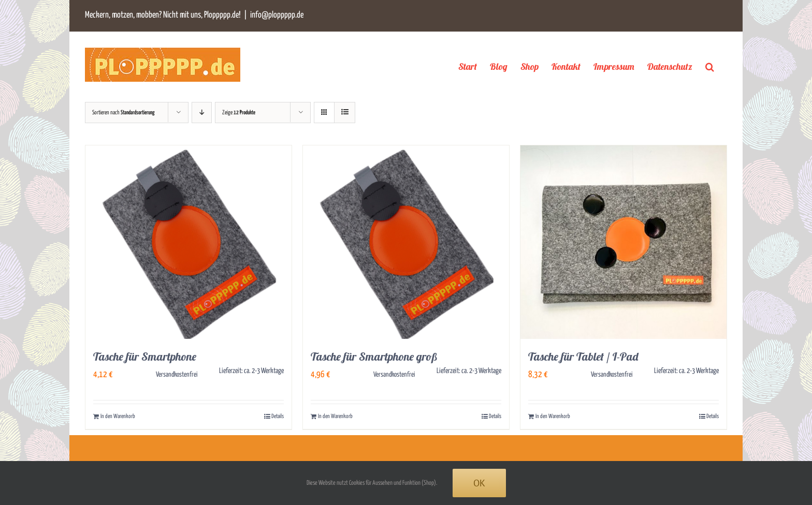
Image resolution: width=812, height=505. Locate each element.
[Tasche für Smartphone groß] (406, 242)
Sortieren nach (124, 113)
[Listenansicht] (345, 113)
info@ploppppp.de (277, 15)
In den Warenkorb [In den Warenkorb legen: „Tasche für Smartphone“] (118, 416)
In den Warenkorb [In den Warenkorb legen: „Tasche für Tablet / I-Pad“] (553, 416)
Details (278, 416)
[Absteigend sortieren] (202, 113)
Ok (479, 483)
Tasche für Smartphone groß (374, 357)
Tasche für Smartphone (145, 357)
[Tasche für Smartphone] (189, 242)
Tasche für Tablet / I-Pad (583, 357)
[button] (710, 66)
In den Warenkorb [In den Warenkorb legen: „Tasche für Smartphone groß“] (335, 416)
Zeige (239, 113)
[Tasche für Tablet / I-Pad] (624, 242)
